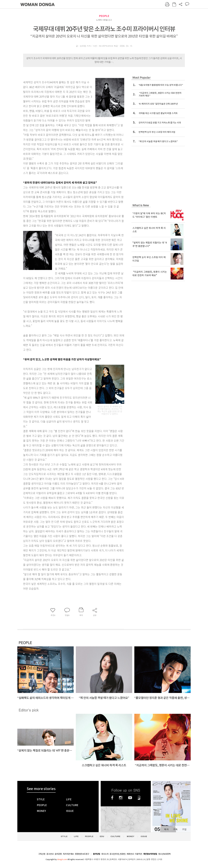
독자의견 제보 (68, 854)
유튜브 (130, 798)
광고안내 (50, 854)
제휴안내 (130, 854)
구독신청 (42, 854)
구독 (175, 829)
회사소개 (105, 854)
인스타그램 (121, 798)
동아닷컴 (96, 854)
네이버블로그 (139, 798)
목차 (166, 829)
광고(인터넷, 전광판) (118, 854)
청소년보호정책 (164, 854)
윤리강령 (58, 854)
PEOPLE (104, 16)
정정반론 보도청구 (82, 854)
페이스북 (112, 798)
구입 (184, 829)
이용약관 (138, 854)
